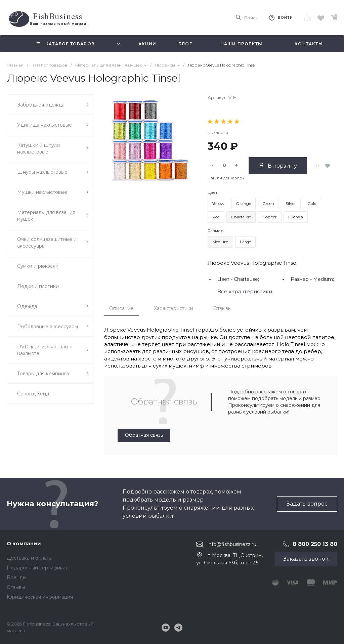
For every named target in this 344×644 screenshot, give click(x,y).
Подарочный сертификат (37, 568)
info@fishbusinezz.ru (232, 544)
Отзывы (222, 308)
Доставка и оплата (29, 558)
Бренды (16, 577)
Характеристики (174, 308)
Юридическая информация (40, 597)
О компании (24, 543)
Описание (121, 308)
